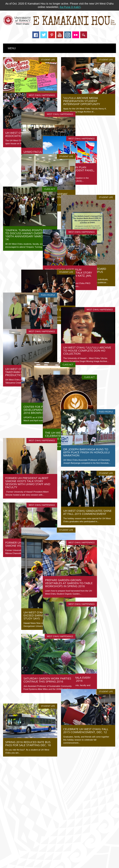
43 (70, 703)
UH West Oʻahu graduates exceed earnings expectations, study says (29, 561)
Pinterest (52, 35)
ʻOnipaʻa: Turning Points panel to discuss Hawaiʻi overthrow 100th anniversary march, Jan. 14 (29, 217)
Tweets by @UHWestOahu (22, 732)
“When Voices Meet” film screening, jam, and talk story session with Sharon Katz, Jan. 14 (87, 245)
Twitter (44, 35)
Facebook (36, 35)
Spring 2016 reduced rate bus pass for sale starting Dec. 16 (28, 682)
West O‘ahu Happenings (42, 85)
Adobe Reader (74, 862)
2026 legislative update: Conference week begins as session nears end (46, 809)
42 (64, 703)
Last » (59, 709)
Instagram (68, 35)
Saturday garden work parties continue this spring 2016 (29, 625)
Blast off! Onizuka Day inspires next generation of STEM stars (42, 792)
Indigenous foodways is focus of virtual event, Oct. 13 (37, 768)
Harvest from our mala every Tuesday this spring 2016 (86, 614)
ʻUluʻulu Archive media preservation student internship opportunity (82, 101)
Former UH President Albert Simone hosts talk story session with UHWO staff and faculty (28, 427)
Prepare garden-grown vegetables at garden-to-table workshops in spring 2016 (87, 518)
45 (82, 703)
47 (95, 703)
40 (51, 703)
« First (28, 703)
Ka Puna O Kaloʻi (70, 7)
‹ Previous (41, 703)
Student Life (48, 60)
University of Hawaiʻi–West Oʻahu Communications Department (79, 858)
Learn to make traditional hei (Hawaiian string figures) (37, 757)
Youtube (60, 35)
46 (88, 703)
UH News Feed (23, 783)
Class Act (50, 171)
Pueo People (48, 265)
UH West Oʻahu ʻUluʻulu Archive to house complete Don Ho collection (87, 308)
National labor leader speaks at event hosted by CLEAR (38, 763)
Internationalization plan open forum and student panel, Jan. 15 (88, 153)
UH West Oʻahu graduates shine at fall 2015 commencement (87, 458)
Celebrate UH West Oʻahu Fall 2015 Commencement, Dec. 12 (86, 672)
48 (101, 703)
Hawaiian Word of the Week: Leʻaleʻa (27, 804)
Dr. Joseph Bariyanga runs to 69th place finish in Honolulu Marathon (87, 398)
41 (58, 703)
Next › (109, 703)
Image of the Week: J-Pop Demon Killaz (29, 798)
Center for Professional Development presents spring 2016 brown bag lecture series (29, 364)
